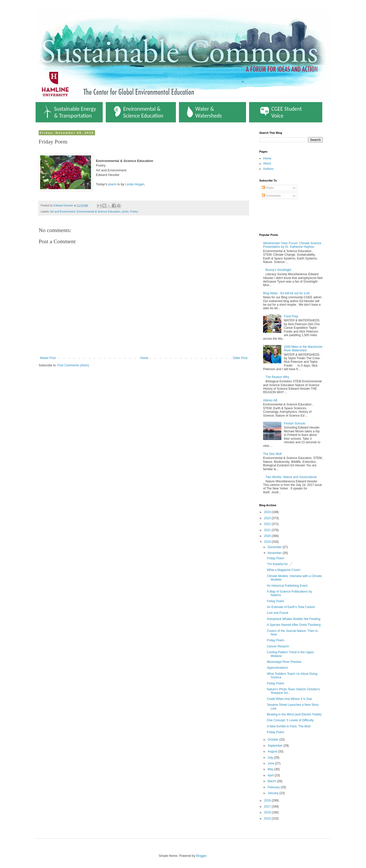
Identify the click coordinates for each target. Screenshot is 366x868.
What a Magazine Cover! (284, 570)
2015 (268, 818)
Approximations (277, 668)
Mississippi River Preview (284, 662)
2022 (268, 524)
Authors (268, 169)
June (271, 763)
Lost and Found (277, 613)
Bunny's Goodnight (278, 270)
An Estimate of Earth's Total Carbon (291, 607)
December (275, 547)
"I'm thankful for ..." (280, 564)
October (273, 740)
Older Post (240, 358)
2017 (268, 807)
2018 (268, 800)
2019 (268, 542)
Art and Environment (63, 211)
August (273, 751)
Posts (268, 188)
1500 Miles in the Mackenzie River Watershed (303, 349)
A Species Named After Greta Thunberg (294, 625)
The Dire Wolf (272, 454)
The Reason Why (277, 377)
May (271, 769)
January (273, 793)
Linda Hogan (135, 184)
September (276, 746)
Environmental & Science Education (139, 112)
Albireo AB (270, 400)
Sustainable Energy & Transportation (70, 112)
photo (125, 211)
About (267, 163)
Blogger (201, 856)
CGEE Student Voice (281, 112)
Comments (271, 196)
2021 (268, 530)
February (274, 787)
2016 (268, 812)
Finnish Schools (295, 423)
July (271, 758)
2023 (268, 518)
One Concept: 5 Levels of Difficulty (290, 720)
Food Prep (291, 316)
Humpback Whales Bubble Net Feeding (294, 619)
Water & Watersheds (204, 112)
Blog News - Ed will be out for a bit (286, 293)
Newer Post (48, 358)
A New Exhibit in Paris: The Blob (289, 726)
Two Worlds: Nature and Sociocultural (291, 477)
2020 (268, 536)
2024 (268, 512)
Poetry (134, 211)
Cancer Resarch (278, 646)
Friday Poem (276, 558)
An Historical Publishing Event (287, 586)
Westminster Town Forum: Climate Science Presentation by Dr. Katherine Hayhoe (292, 245)
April (271, 775)
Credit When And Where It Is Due (289, 699)
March (272, 781)
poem (112, 184)
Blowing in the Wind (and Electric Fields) (294, 714)
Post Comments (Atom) (73, 365)
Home (144, 358)
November (275, 553)
